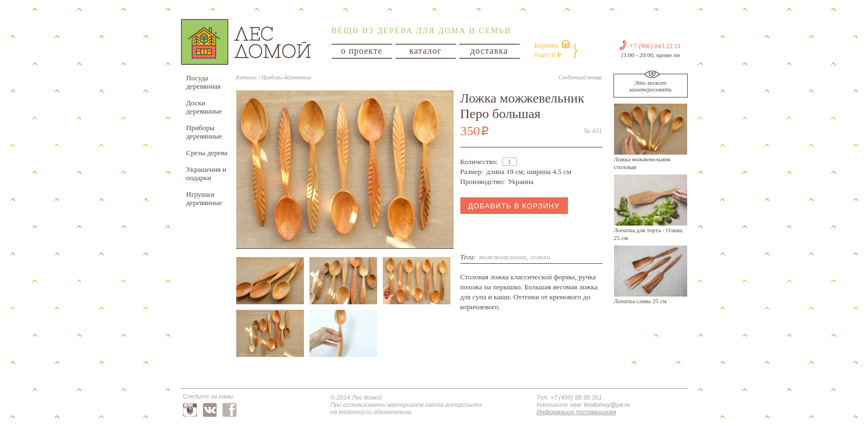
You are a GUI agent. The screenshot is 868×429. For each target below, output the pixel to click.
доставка (489, 51)
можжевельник (502, 257)
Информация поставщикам (577, 412)
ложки (540, 257)
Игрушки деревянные (204, 198)
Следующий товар (580, 77)
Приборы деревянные (204, 132)
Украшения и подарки (207, 173)
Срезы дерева (207, 153)
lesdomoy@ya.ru (607, 405)
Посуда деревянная (204, 82)
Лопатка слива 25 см (640, 301)
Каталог (247, 77)
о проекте (362, 51)
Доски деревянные (204, 107)
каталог (425, 51)
